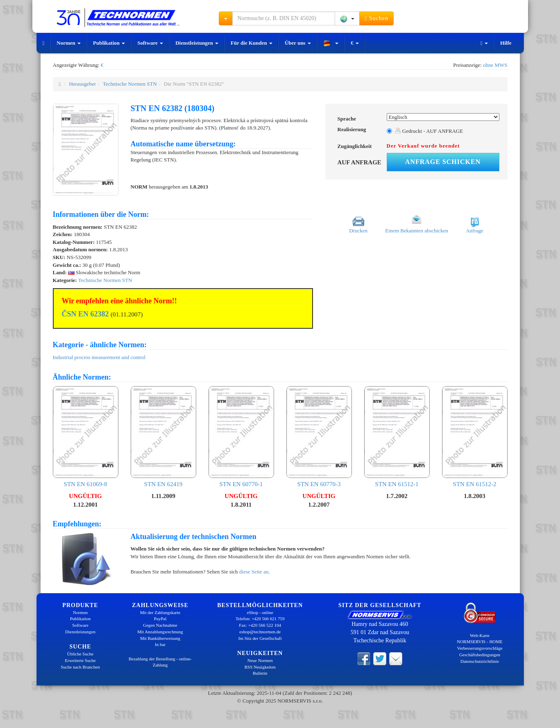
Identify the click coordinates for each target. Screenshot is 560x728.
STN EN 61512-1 (397, 437)
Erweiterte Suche (80, 660)
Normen (69, 43)
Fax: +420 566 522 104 (260, 625)
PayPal (160, 619)
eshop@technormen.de (260, 632)
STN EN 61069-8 (86, 437)
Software (150, 43)
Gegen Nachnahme (160, 625)
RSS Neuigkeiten (260, 667)
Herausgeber (82, 84)
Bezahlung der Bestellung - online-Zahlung (160, 662)
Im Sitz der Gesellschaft (260, 638)
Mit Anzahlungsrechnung (160, 632)
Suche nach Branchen (80, 667)
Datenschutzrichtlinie (480, 661)
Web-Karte (480, 635)
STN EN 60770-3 (319, 437)
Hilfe (506, 43)
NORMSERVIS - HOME (480, 642)
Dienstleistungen (197, 43)
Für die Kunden (252, 43)
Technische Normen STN (130, 84)
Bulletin (260, 673)
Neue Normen (260, 660)
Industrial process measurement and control (99, 357)
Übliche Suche (80, 654)
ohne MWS (495, 65)
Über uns (298, 43)
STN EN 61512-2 (475, 437)
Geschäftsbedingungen (480, 655)
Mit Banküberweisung (160, 638)
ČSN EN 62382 (85, 314)
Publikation (109, 43)
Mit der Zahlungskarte (160, 612)
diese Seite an (254, 572)
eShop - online (260, 612)
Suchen (376, 18)
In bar (160, 644)
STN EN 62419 (163, 437)
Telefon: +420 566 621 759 (260, 619)
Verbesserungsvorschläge (480, 648)
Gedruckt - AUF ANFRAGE (429, 131)
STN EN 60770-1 (241, 437)
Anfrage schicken (443, 162)
